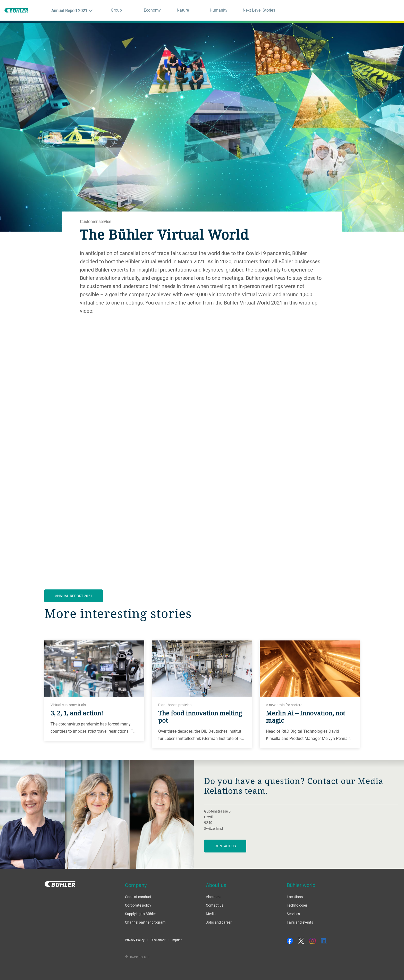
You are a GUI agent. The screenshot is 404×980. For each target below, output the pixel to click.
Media (211, 914)
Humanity (219, 10)
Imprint (177, 940)
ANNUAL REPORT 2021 (74, 596)
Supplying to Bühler (140, 914)
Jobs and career (219, 922)
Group (116, 10)
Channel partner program (145, 922)
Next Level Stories (259, 10)
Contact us (225, 846)
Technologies (297, 905)
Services (293, 914)
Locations (295, 897)
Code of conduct (138, 897)
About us (213, 897)
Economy (152, 10)
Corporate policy (138, 905)
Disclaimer (158, 940)
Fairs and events (300, 922)
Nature (183, 10)
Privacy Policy (135, 940)
